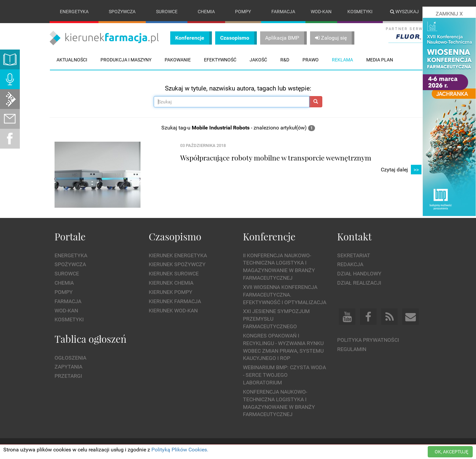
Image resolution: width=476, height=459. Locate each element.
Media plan (380, 60)
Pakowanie (178, 60)
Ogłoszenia (70, 358)
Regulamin (352, 349)
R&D (285, 60)
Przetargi (68, 376)
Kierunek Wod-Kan (173, 311)
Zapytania (68, 367)
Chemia (206, 12)
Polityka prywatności (368, 340)
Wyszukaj (404, 12)
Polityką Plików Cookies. (180, 450)
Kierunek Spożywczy (177, 265)
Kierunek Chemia (171, 283)
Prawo (311, 60)
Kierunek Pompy (171, 292)
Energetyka (74, 12)
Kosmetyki (360, 12)
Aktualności (72, 60)
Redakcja (350, 265)
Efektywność (220, 60)
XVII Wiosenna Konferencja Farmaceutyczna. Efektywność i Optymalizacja (285, 295)
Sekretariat (354, 255)
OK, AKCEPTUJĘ (452, 452)
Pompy (243, 12)
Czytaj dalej (401, 170)
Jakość (258, 60)
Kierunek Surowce (174, 274)
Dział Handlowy (359, 274)
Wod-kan (321, 12)
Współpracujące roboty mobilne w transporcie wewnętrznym (276, 158)
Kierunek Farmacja (175, 301)
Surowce (167, 12)
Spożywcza (122, 12)
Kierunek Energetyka (178, 255)
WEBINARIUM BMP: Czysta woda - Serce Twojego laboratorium (284, 375)
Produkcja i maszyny (126, 60)
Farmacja (283, 12)
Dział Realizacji (359, 283)
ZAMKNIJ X (449, 14)
